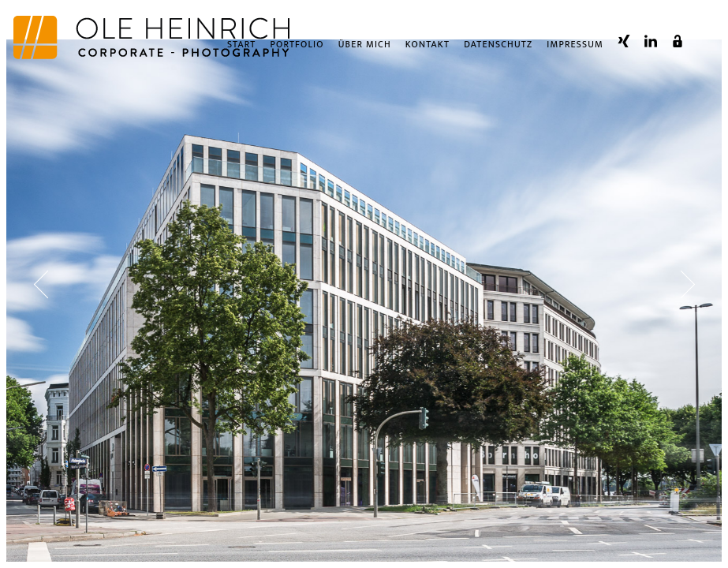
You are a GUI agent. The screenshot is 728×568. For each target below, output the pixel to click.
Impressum (575, 50)
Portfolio (297, 50)
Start (242, 50)
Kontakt (427, 50)
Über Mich (365, 50)
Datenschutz (498, 50)
